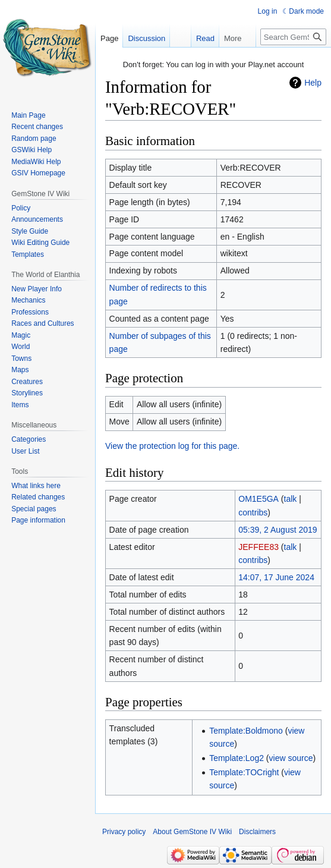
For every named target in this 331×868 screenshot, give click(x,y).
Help (313, 83)
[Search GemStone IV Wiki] (293, 37)
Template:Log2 (237, 758)
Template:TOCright (244, 772)
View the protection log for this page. (172, 446)
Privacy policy (124, 832)
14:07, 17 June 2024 (276, 577)
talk (291, 499)
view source (291, 758)
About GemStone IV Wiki (192, 832)
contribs (253, 512)
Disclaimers (257, 832)
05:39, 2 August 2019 (278, 530)
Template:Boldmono (246, 731)
